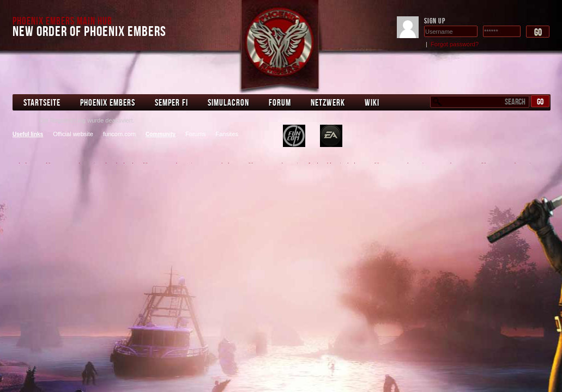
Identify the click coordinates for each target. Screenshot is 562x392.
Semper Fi (171, 102)
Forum (280, 102)
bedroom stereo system (331, 136)
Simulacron (228, 102)
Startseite (42, 102)
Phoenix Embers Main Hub (62, 21)
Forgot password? (455, 44)
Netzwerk (328, 102)
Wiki (372, 102)
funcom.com (119, 134)
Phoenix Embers (108, 102)
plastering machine (294, 136)
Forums (195, 134)
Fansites (227, 134)
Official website (73, 134)
